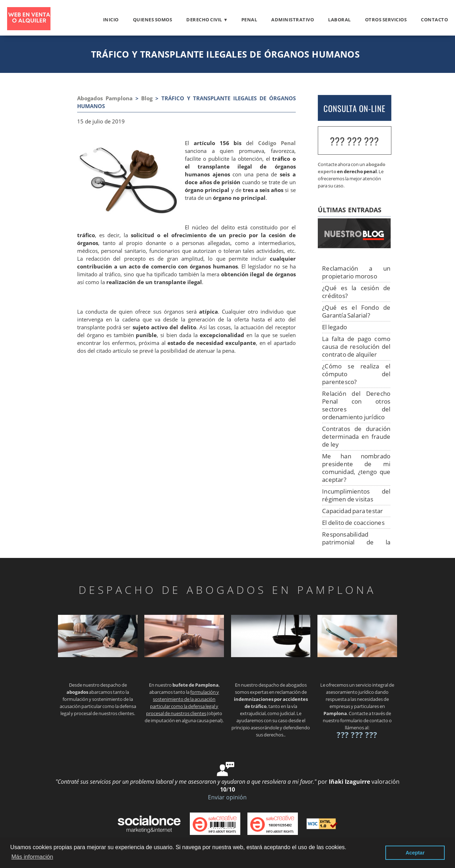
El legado (334, 327)
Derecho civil (204, 20)
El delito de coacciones (353, 523)
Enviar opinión (227, 797)
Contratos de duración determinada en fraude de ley (356, 436)
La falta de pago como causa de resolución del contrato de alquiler (356, 347)
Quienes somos (153, 20)
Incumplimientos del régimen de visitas (356, 495)
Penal (249, 20)
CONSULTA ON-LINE (354, 108)
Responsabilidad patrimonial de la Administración (356, 542)
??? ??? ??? (354, 141)
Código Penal (277, 143)
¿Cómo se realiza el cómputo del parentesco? (356, 374)
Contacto (434, 20)
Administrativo (293, 20)
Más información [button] (32, 857)
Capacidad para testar (352, 511)
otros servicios (386, 20)
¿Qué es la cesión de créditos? (356, 292)
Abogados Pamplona (105, 98)
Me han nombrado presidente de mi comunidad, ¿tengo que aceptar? (356, 468)
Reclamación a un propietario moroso (356, 272)
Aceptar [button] (415, 853)
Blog (147, 98)
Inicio (111, 20)
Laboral (339, 20)
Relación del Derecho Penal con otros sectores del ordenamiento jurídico (356, 405)
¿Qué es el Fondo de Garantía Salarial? (356, 311)
